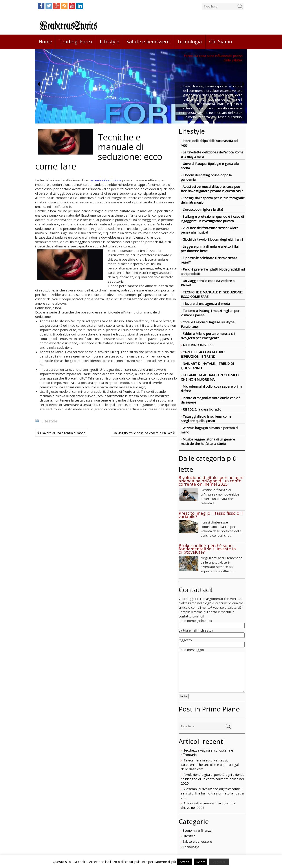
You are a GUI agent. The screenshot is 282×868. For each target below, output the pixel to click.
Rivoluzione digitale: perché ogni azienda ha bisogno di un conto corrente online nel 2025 (213, 779)
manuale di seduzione (105, 180)
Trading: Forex (76, 41)
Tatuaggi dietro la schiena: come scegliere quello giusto (206, 418)
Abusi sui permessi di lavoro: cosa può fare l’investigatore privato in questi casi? (212, 189)
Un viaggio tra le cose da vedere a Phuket (144, 433)
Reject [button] (201, 862)
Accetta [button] (184, 862)
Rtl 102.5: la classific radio (202, 409)
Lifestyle (110, 41)
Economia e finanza (197, 830)
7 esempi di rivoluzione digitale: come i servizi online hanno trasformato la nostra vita (212, 793)
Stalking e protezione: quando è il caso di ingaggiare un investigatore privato (212, 219)
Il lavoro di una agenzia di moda (206, 304)
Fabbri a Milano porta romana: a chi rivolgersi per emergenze (208, 336)
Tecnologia (189, 41)
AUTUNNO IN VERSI (198, 345)
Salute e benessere (148, 41)
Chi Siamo (221, 41)
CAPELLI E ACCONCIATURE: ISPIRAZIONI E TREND (203, 354)
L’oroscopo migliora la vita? (203, 209)
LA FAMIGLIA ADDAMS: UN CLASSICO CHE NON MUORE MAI (210, 377)
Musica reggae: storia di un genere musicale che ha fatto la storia (208, 441)
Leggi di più (219, 862)
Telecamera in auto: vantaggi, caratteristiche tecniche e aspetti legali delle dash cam (210, 765)
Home (45, 41)
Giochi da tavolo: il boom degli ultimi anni (213, 239)
